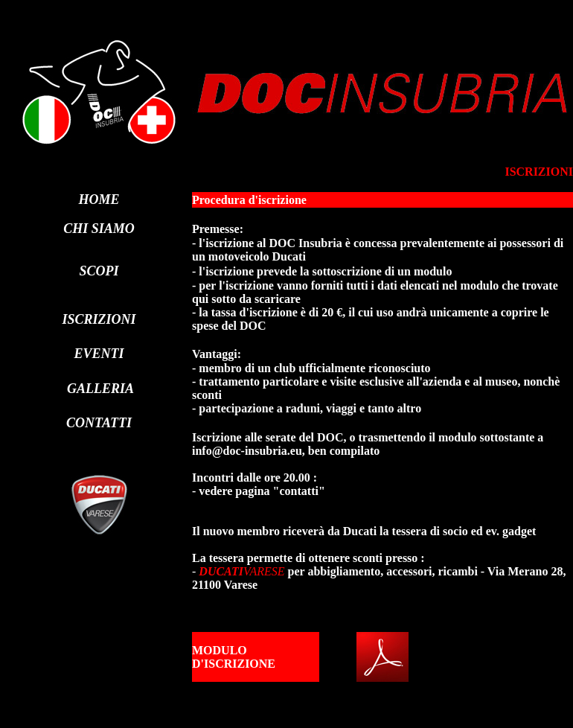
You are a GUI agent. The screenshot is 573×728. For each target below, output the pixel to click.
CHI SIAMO (99, 229)
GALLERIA (100, 389)
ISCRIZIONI (99, 319)
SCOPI (99, 271)
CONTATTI (99, 423)
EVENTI (99, 354)
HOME (99, 199)
